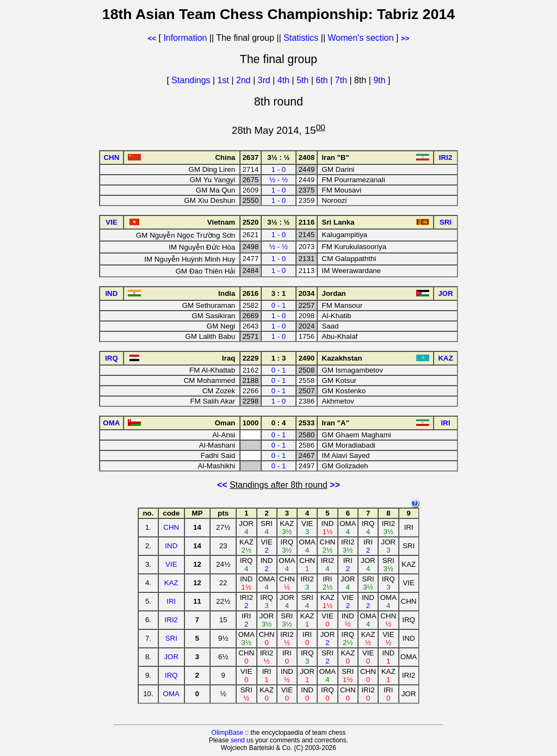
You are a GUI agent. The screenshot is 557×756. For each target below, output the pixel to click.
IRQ (171, 675)
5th (304, 80)
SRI (171, 638)
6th (323, 80)
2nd (245, 80)
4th (285, 80)
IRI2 (171, 620)
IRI (171, 601)
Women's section (361, 38)
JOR (171, 657)
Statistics (301, 38)
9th (380, 80)
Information (185, 38)
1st (225, 80)
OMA (171, 694)
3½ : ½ (278, 157)
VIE (171, 564)
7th (342, 80)
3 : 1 (279, 293)
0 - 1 (279, 305)
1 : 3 (279, 358)
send (238, 740)
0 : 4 (279, 423)
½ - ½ (278, 180)
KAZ (171, 583)
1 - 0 (279, 169)
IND (171, 546)
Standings (191, 80)
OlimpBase (228, 733)
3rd (265, 80)
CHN (171, 527)
